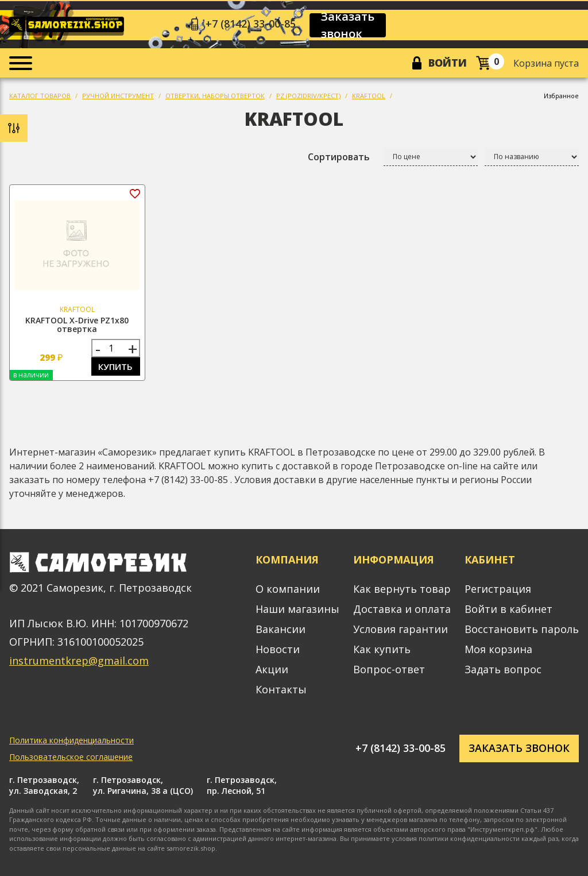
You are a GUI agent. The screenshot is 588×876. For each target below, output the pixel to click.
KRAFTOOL (369, 96)
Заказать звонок (348, 25)
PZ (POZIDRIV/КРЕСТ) (308, 96)
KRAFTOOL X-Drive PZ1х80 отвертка (77, 325)
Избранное (561, 96)
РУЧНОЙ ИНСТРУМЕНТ (118, 96)
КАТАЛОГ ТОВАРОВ (40, 96)
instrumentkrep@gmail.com (79, 661)
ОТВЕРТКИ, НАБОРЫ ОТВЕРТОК (215, 96)
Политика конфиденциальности (71, 740)
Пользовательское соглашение (71, 757)
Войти (448, 63)
